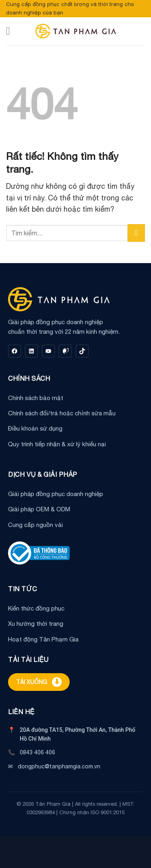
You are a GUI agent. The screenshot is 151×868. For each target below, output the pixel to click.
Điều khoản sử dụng (35, 428)
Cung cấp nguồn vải (35, 525)
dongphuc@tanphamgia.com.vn (59, 766)
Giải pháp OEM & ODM (39, 509)
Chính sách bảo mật (36, 398)
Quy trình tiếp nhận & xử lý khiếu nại (57, 444)
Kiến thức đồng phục (36, 608)
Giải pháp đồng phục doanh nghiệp (56, 494)
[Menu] (11, 31)
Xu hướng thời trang (36, 624)
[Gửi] (136, 233)
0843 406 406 (37, 752)
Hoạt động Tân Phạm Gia (43, 639)
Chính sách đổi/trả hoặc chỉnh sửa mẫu (62, 413)
